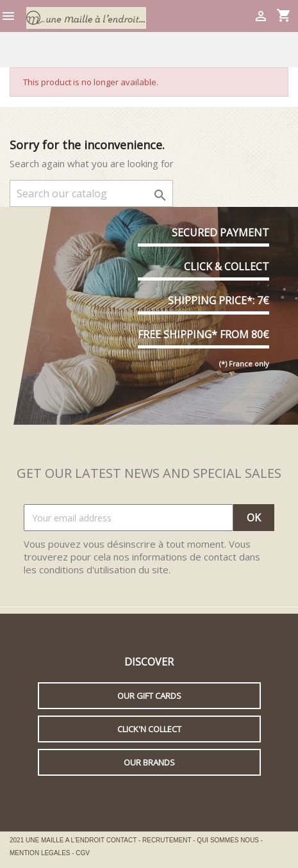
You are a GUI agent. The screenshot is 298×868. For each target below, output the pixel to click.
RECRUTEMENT (168, 840)
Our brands (149, 762)
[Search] (91, 193)
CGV (83, 853)
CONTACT (122, 840)
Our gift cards (149, 696)
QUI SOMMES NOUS (228, 840)
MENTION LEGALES (41, 853)
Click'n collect (149, 729)
